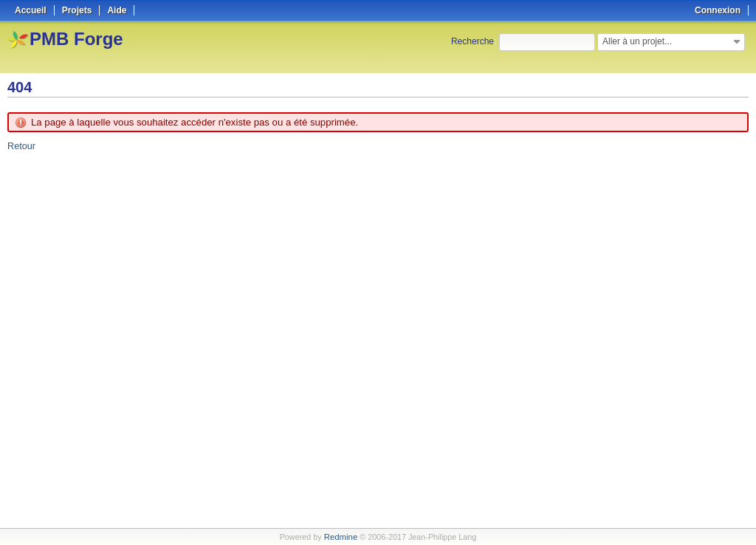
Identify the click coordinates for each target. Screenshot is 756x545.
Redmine (341, 537)
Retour (21, 146)
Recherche (472, 41)
